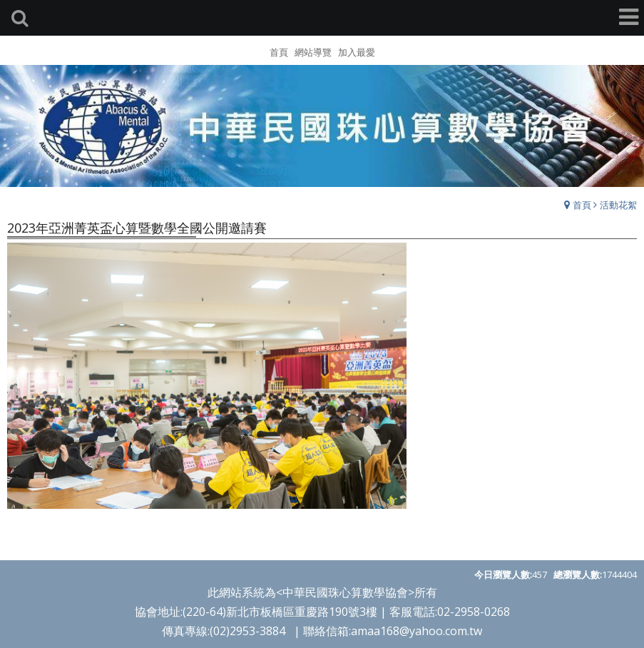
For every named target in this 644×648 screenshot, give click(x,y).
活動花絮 (618, 205)
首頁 (582, 205)
